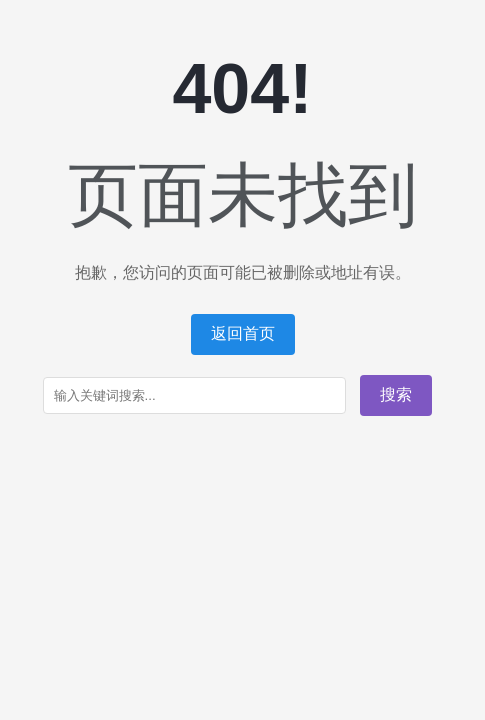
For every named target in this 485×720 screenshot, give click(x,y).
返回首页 (243, 333)
